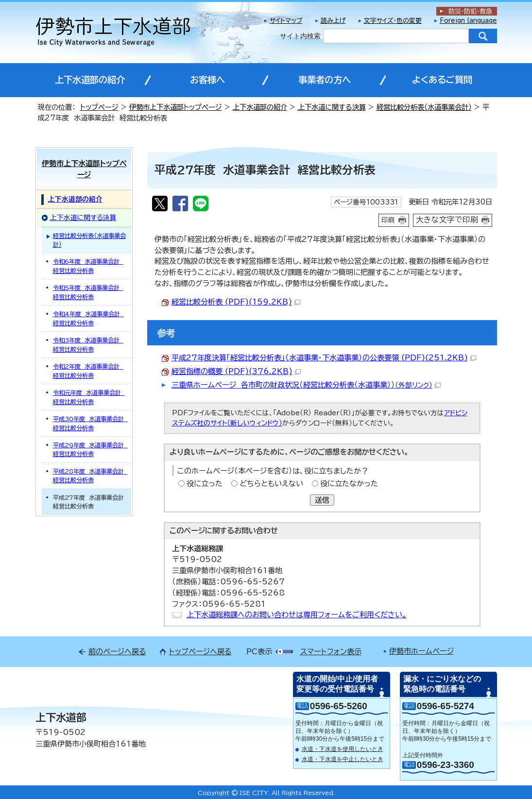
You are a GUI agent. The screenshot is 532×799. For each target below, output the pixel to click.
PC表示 (259, 652)
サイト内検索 (300, 36)
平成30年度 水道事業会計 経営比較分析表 (90, 423)
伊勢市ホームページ (421, 651)
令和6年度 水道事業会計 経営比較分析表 (88, 266)
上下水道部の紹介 (90, 80)
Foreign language (468, 21)
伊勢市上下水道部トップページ (176, 107)
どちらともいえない (271, 484)
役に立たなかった (349, 484)
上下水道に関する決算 (332, 107)
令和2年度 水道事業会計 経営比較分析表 (88, 371)
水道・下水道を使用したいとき (343, 749)
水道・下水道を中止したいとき (343, 759)
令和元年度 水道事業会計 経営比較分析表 (89, 397)
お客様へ (207, 80)
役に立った (205, 484)
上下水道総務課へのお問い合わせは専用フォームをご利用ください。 (297, 615)
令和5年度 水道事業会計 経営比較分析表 (88, 292)
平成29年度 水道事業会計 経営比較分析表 (90, 449)
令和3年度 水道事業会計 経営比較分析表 (88, 344)
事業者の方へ (325, 80)
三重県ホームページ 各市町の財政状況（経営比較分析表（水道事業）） (306, 385)
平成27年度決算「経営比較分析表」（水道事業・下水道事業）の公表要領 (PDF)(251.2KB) (324, 358)
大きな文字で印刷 (447, 220)
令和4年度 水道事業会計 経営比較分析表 (88, 318)
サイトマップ (286, 21)
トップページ (99, 107)
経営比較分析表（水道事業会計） (424, 107)
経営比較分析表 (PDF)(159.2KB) (236, 302)
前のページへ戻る (117, 652)
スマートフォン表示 (331, 652)
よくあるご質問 (442, 80)
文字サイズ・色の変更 (393, 21)
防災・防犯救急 (470, 11)
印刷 (388, 220)
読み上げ (333, 21)
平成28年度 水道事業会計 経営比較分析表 (90, 476)
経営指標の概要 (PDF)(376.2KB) (236, 371)
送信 (322, 500)
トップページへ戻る (200, 652)
